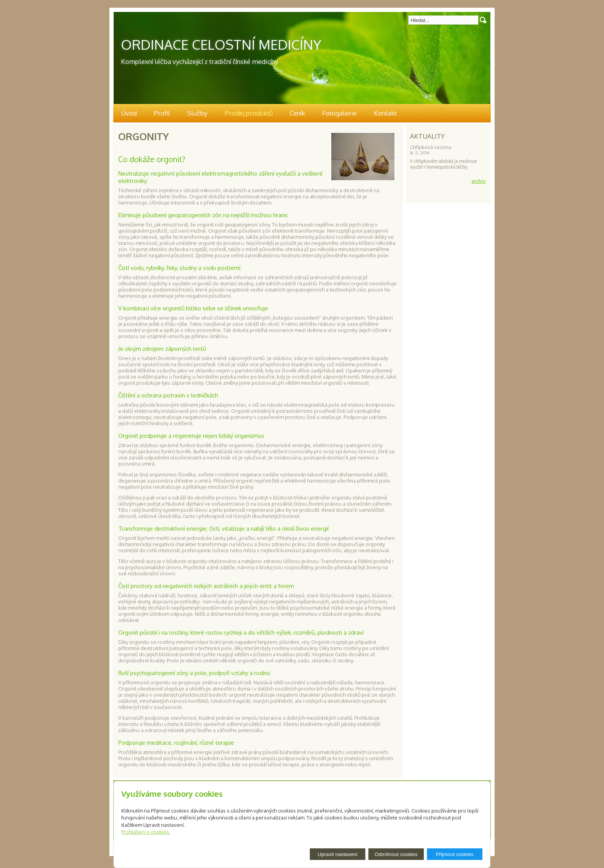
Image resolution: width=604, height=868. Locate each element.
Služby (197, 113)
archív (479, 181)
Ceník (297, 113)
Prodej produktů (249, 113)
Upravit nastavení (337, 854)
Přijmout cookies (455, 854)
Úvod (129, 113)
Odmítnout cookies (396, 854)
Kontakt (385, 113)
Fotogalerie (339, 113)
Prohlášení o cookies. (146, 832)
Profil (162, 113)
